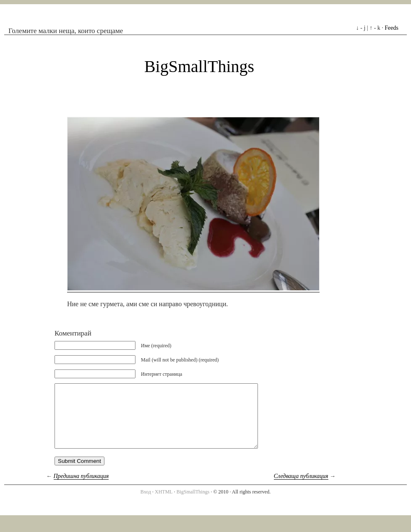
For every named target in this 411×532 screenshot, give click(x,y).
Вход (146, 504)
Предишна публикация (81, 489)
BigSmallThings (199, 66)
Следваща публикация (301, 489)
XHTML (164, 504)
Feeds (391, 28)
